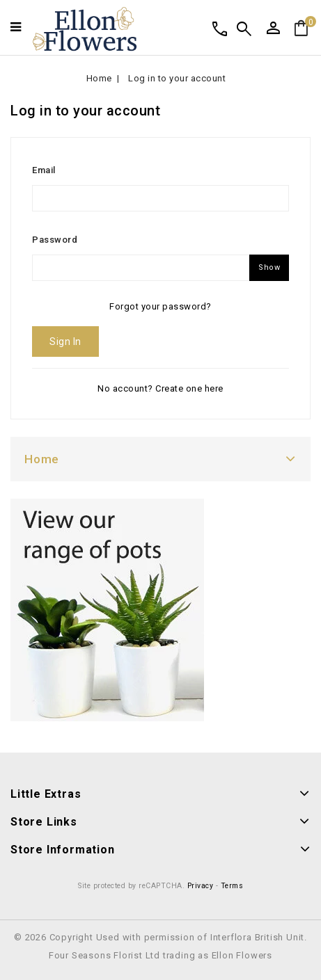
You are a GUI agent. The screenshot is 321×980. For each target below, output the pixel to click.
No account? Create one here (160, 388)
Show (269, 267)
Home (42, 459)
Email (44, 170)
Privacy (201, 886)
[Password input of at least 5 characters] (141, 268)
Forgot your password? (160, 306)
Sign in (65, 342)
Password (55, 240)
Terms (232, 886)
